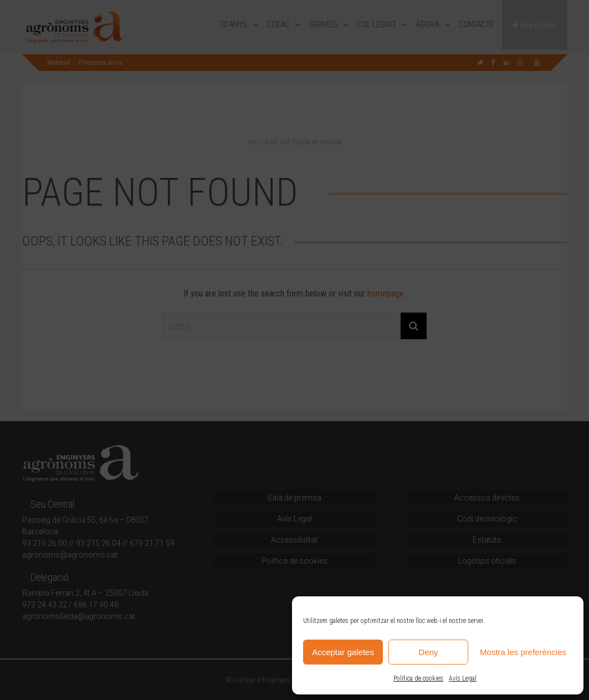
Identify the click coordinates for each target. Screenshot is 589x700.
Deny (429, 652)
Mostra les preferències (523, 652)
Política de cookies (418, 678)
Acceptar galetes (343, 652)
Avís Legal (463, 678)
